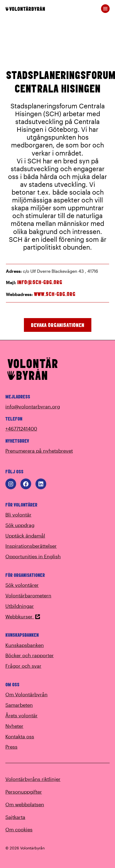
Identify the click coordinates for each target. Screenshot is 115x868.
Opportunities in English (33, 556)
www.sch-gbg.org (55, 294)
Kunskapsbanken (25, 645)
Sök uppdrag (20, 525)
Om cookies (19, 829)
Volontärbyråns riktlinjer (33, 779)
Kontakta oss (20, 736)
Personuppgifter (24, 792)
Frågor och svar (23, 666)
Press (11, 747)
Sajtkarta (15, 817)
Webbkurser (23, 616)
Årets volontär (21, 715)
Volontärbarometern (28, 595)
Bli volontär (18, 515)
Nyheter (14, 726)
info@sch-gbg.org (40, 282)
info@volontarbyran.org (33, 407)
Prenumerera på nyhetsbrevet (39, 451)
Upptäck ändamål (25, 536)
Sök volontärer (22, 585)
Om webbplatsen (25, 804)
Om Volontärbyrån (26, 694)
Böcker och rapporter (30, 655)
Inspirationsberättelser (31, 546)
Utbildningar (20, 606)
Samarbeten (19, 705)
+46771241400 (21, 429)
